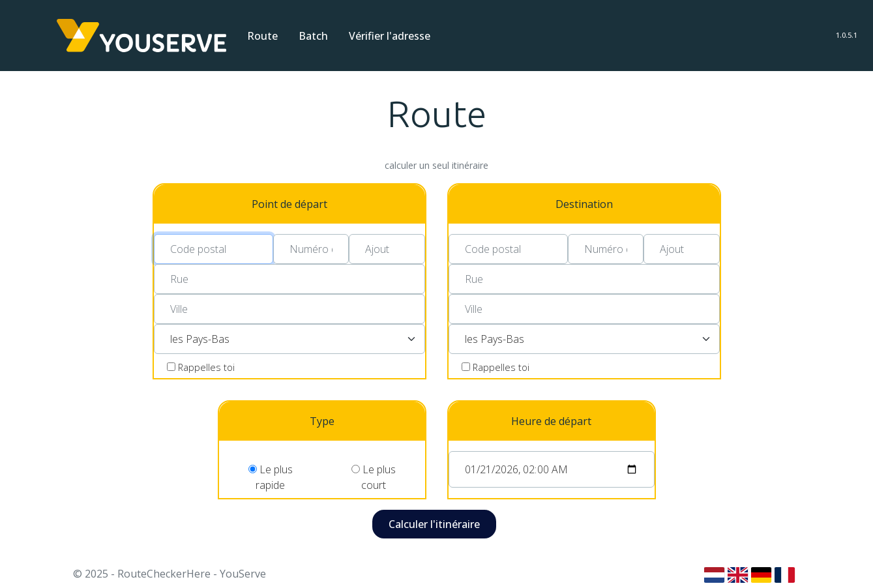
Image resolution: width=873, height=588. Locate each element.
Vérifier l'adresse (390, 36)
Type (322, 421)
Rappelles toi (206, 367)
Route (262, 36)
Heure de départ (551, 421)
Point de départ (289, 204)
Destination (584, 204)
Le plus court (374, 475)
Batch (313, 36)
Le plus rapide (271, 475)
